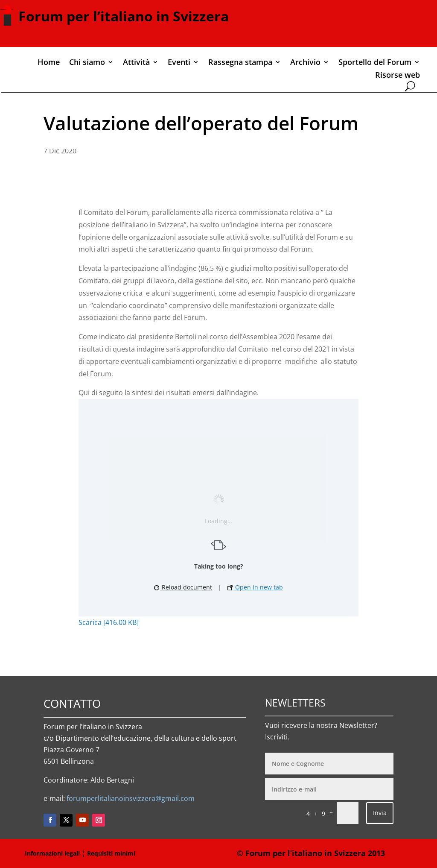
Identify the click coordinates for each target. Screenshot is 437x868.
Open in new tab (255, 587)
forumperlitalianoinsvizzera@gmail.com (131, 798)
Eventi (179, 63)
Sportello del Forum (375, 63)
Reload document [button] (183, 587)
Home (49, 63)
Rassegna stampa (240, 63)
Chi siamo (87, 63)
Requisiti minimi (111, 853)
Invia (380, 813)
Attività (136, 63)
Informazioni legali (52, 853)
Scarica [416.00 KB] (109, 622)
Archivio (305, 63)
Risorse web (398, 76)
